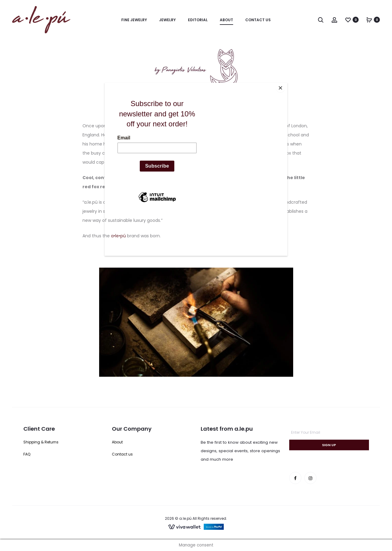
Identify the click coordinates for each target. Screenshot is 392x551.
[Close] (286, 84)
